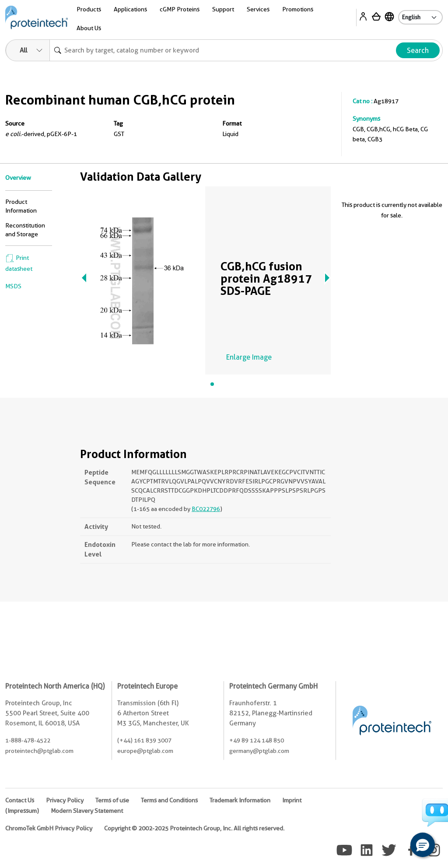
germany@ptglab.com (259, 751)
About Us (89, 28)
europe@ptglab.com (145, 751)
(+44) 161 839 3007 (144, 740)
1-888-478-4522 (28, 740)
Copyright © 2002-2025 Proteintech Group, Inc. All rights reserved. (194, 828)
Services (258, 9)
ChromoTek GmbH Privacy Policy (49, 828)
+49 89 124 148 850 (257, 740)
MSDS (13, 286)
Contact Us (20, 800)
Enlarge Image (249, 357)
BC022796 (206, 509)
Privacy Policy (65, 800)
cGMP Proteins (180, 9)
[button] (423, 845)
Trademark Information (240, 800)
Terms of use (112, 800)
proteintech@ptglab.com (39, 751)
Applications (130, 9)
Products (89, 9)
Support (223, 9)
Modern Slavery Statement (87, 811)
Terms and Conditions (169, 800)
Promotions (298, 9)
